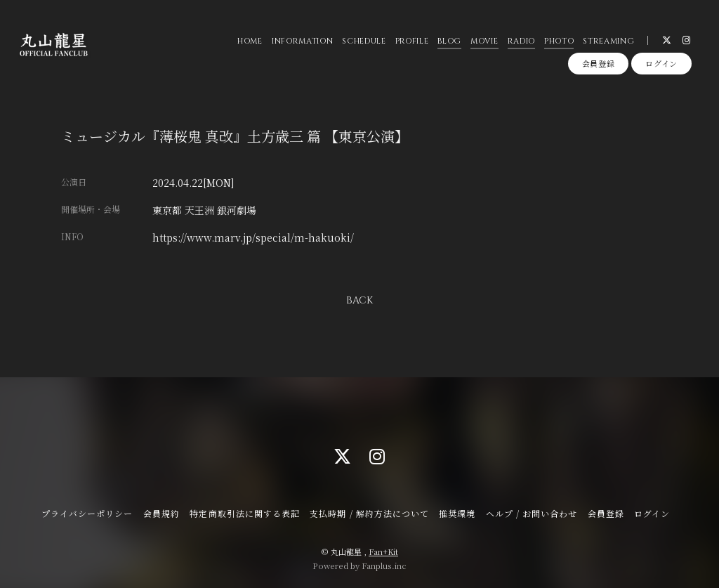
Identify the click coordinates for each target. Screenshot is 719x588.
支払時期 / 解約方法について (369, 513)
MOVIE (484, 42)
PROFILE (411, 42)
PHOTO (558, 42)
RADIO (521, 42)
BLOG (449, 42)
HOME (250, 42)
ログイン (661, 65)
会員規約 (161, 513)
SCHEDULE (364, 42)
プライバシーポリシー (87, 513)
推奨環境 (457, 513)
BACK (359, 300)
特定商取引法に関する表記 (244, 513)
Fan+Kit (383, 551)
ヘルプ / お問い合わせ (532, 513)
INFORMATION (302, 42)
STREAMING (608, 42)
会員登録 (599, 65)
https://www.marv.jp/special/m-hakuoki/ (253, 237)
